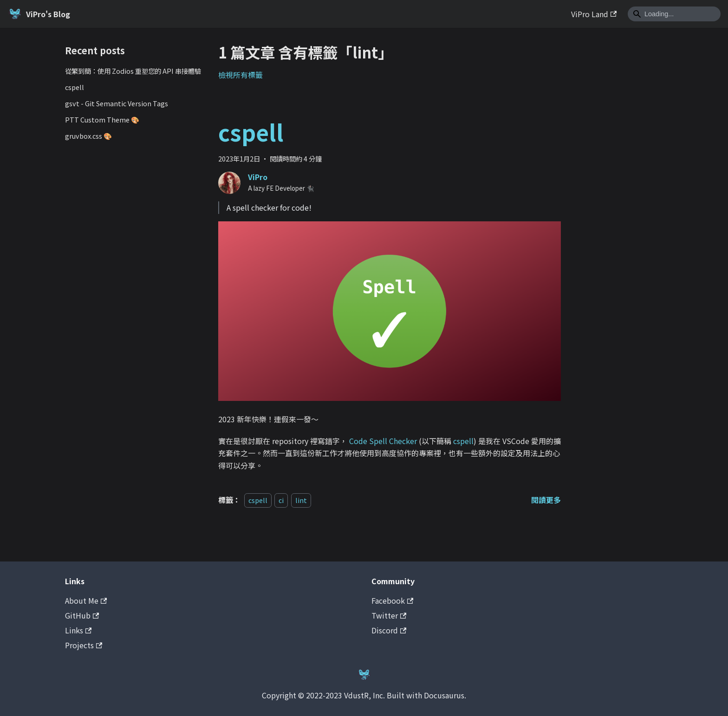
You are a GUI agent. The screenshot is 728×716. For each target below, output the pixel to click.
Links (78, 630)
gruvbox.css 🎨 (88, 136)
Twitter (389, 615)
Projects (84, 645)
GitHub (82, 615)
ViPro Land (594, 14)
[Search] (674, 14)
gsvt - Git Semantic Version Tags (117, 103)
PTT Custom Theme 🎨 (102, 119)
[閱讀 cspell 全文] (546, 500)
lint (301, 500)
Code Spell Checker (383, 441)
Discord (389, 630)
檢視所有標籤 (240, 75)
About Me (86, 600)
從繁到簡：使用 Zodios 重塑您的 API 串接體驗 (133, 71)
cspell (75, 87)
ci (281, 500)
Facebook (392, 600)
